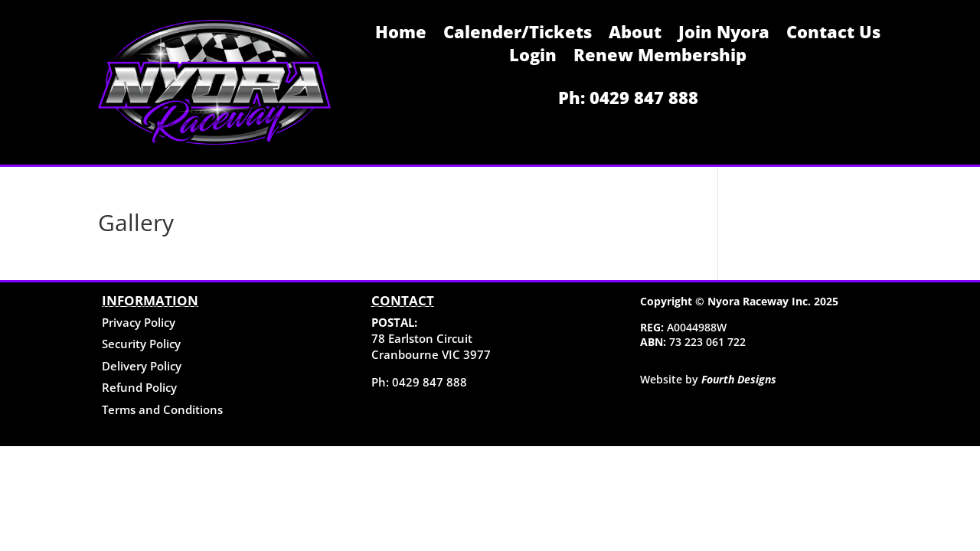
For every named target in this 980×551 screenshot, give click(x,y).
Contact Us (833, 34)
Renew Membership (660, 57)
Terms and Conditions (162, 409)
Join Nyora (724, 34)
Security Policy (141, 344)
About (635, 34)
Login (533, 57)
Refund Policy (139, 387)
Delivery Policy (142, 366)
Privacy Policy (139, 322)
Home (401, 34)
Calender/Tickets (518, 34)
